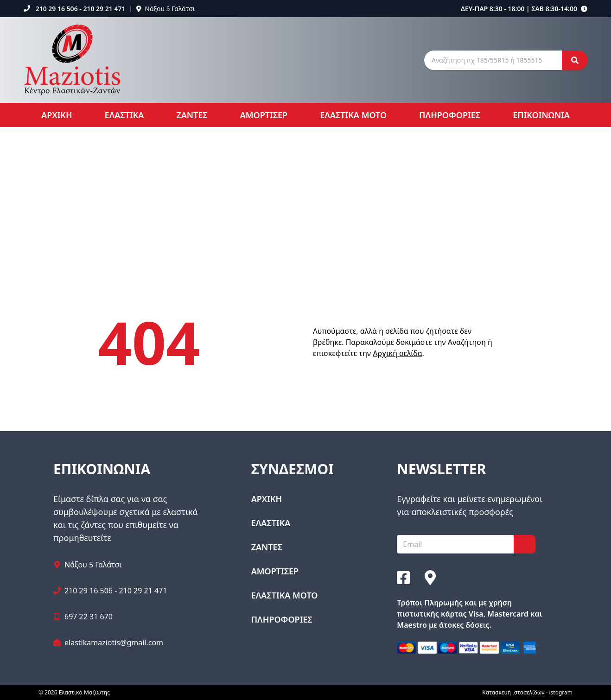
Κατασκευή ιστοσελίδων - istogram (527, 692)
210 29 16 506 (57, 9)
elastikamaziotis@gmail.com (114, 643)
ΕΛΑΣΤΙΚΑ (124, 115)
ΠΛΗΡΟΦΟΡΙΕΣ (450, 115)
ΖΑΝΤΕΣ (192, 115)
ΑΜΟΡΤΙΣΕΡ (264, 115)
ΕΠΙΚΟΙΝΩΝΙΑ (541, 115)
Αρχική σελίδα (397, 353)
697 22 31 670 (89, 617)
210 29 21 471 (104, 9)
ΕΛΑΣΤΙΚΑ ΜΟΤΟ (353, 115)
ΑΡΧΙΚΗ (57, 115)
